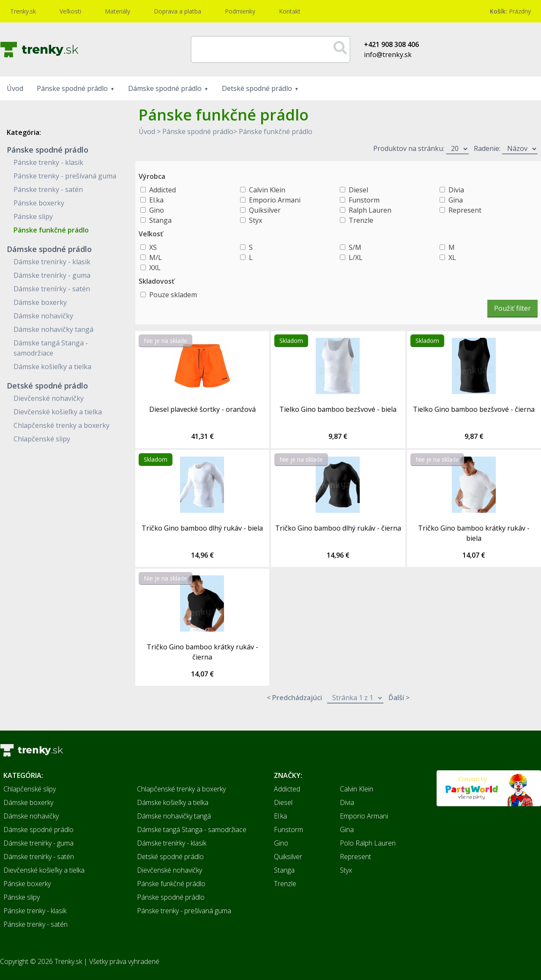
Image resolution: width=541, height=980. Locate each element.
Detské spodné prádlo (257, 88)
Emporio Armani (275, 200)
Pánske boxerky (39, 203)
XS (153, 247)
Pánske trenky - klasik (48, 162)
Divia (456, 190)
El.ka (156, 200)
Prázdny (510, 11)
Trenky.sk (23, 11)
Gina (456, 200)
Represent (465, 210)
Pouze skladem (173, 295)
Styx (255, 220)
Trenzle (361, 220)
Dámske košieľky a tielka (52, 367)
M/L (156, 257)
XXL (155, 268)
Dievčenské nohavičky (49, 398)
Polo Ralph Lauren (368, 843)
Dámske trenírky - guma (52, 275)
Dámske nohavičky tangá (53, 329)
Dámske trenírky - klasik (52, 262)
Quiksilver (265, 210)
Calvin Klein (267, 190)
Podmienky (240, 11)
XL (452, 257)
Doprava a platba (178, 11)
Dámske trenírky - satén (52, 289)
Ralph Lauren (370, 210)
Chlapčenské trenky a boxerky (61, 425)
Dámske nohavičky (43, 316)
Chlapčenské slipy (42, 439)
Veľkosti (70, 11)
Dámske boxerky (40, 302)
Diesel (358, 190)
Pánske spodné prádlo (72, 88)
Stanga (160, 220)
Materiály (117, 11)
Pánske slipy (33, 216)
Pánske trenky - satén (48, 189)
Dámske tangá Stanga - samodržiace (192, 829)
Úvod (15, 88)
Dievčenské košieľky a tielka (58, 412)
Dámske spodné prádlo (165, 88)
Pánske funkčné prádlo (51, 230)
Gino (157, 210)
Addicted (163, 190)
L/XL (356, 257)
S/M (355, 247)
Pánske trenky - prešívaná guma (65, 176)
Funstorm (364, 200)
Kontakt (290, 11)
